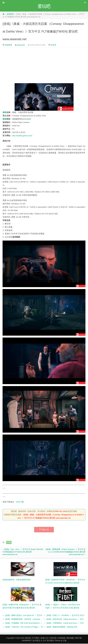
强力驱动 (50, 641)
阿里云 (38, 641)
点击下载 (20, 502)
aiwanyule (21, 45)
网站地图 (70, 638)
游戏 (4, 113)
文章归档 (53, 638)
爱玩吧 (28, 638)
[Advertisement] (44, 66)
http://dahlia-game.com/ (22, 136)
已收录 (53, 45)
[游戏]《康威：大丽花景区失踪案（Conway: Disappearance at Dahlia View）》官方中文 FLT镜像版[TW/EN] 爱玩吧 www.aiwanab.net (43, 32)
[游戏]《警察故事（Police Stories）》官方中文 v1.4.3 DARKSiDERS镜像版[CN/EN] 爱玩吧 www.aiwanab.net (66, 552)
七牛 (44, 641)
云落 (65, 641)
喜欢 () (44, 530)
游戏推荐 (10, 14)
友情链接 (62, 638)
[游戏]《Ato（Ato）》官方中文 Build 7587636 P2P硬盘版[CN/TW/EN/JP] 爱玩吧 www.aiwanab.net (23, 552)
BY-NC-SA (61, 512)
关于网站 (36, 638)
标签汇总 (44, 638)
